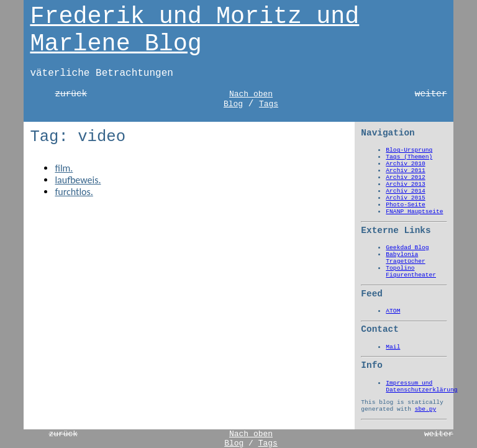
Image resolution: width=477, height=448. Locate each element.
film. (64, 168)
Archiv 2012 (405, 177)
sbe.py (426, 409)
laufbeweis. (78, 180)
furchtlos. (74, 192)
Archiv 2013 (405, 184)
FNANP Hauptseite (414, 212)
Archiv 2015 (405, 198)
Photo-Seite (405, 205)
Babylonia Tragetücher (405, 258)
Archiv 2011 (405, 171)
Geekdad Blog (407, 248)
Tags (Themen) (409, 157)
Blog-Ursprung (409, 150)
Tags (269, 104)
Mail (393, 347)
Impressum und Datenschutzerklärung (421, 386)
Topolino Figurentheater (411, 272)
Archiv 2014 (405, 191)
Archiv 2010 (405, 164)
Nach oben (251, 94)
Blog (233, 104)
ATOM (393, 311)
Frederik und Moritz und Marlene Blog (194, 30)
